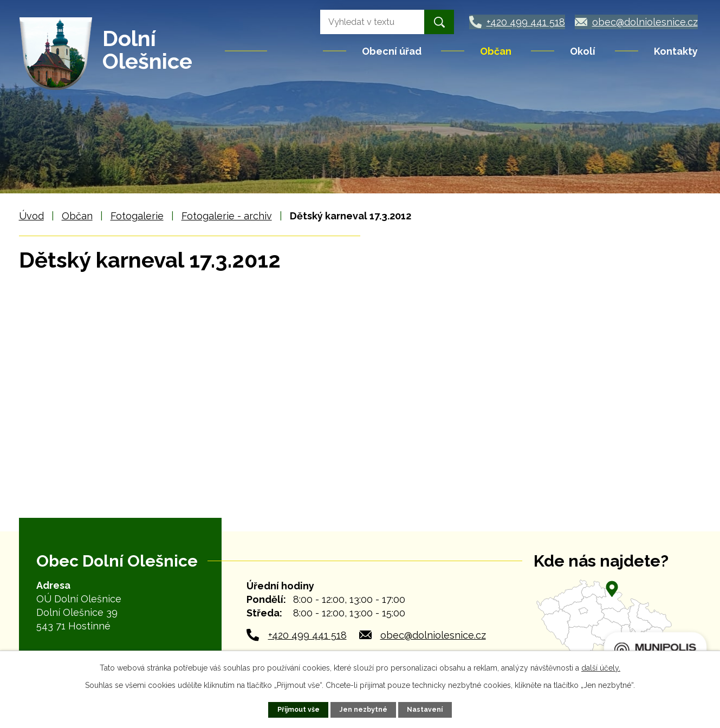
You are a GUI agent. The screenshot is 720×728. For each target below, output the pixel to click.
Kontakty (676, 51)
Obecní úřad (392, 51)
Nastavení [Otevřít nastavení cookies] (425, 709)
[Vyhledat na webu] (362, 22)
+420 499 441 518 (307, 635)
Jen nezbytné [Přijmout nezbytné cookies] (364, 709)
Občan (496, 51)
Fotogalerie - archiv (227, 216)
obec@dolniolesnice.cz (433, 635)
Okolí (583, 51)
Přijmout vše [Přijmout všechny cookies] (298, 709)
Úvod (296, 51)
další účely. (601, 668)
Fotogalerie (137, 216)
